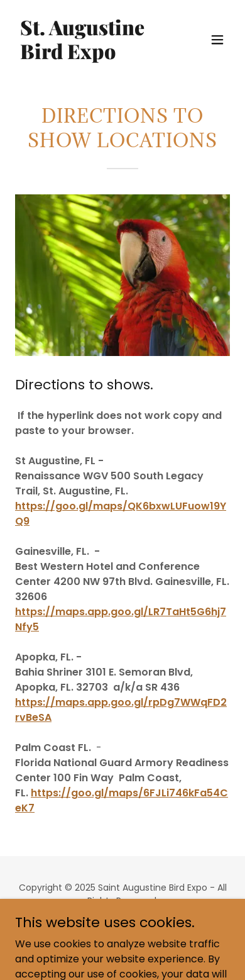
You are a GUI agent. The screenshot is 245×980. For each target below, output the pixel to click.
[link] (90, 56)
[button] (217, 40)
